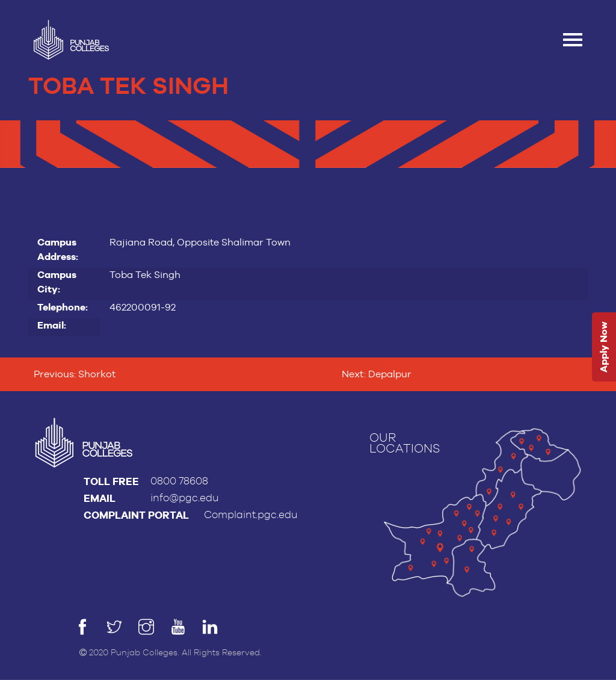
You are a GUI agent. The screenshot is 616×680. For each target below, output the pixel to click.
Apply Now (604, 348)
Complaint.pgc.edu (251, 515)
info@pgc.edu (185, 498)
